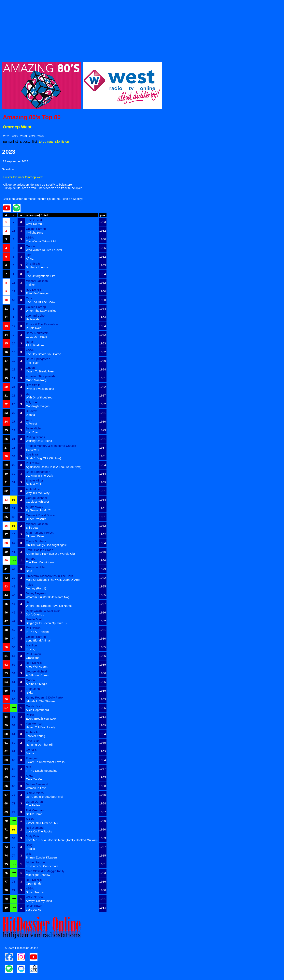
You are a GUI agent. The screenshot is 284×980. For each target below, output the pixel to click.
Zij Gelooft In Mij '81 (39, 510)
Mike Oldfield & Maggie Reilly (45, 871)
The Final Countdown (40, 562)
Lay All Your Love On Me (42, 823)
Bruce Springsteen (38, 359)
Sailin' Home (34, 814)
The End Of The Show (40, 302)
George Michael (36, 498)
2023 (24, 136)
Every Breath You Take (41, 719)
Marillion (31, 645)
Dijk (28, 854)
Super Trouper (35, 892)
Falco (29, 585)
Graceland (33, 658)
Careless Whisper (37, 502)
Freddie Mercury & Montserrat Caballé (51, 446)
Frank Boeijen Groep (39, 550)
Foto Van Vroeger (37, 293)
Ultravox (31, 411)
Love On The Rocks (39, 831)
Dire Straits (33, 263)
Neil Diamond (35, 828)
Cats (29, 298)
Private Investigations (40, 389)
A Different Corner (38, 675)
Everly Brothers (36, 541)
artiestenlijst (28, 141)
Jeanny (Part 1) (36, 588)
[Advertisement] (121, 30)
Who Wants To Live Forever (44, 250)
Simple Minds (35, 480)
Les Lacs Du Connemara (42, 866)
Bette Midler (34, 428)
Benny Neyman (36, 593)
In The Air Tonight (37, 632)
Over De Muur (35, 224)
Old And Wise (35, 536)
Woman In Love (36, 788)
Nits (28, 767)
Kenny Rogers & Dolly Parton (45, 697)
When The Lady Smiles (41, 311)
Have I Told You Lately (40, 727)
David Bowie (34, 906)
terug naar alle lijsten (54, 141)
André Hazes (34, 506)
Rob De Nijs (34, 289)
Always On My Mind (39, 901)
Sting (29, 845)
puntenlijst (10, 141)
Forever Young (35, 736)
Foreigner (32, 758)
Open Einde (34, 883)
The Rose (32, 432)
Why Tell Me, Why (38, 493)
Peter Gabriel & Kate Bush (43, 611)
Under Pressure (36, 519)
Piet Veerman (35, 810)
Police (30, 715)
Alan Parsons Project (40, 533)
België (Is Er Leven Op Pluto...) (46, 623)
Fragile (30, 849)
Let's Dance (34, 909)
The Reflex (33, 805)
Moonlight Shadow (38, 875)
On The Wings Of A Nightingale (46, 545)
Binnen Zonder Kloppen (41, 857)
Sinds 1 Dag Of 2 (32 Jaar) (43, 458)
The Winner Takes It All (41, 241)
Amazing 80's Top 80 (32, 117)
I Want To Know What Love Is (45, 762)
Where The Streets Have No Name (49, 606)
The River (32, 363)
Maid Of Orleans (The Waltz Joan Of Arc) (53, 580)
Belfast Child (34, 484)
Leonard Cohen (36, 316)
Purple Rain (34, 328)
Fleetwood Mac (36, 567)
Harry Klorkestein (37, 333)
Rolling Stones (35, 437)
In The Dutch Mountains (42, 771)
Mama (30, 753)
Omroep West (17, 127)
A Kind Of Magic (36, 684)
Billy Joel (32, 402)
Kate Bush (33, 741)
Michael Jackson (37, 281)
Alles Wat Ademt (37, 666)
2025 (41, 136)
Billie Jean (33, 528)
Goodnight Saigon (38, 406)
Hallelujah (32, 319)
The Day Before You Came (43, 354)
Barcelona (33, 449)
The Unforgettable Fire (41, 276)
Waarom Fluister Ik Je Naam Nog (48, 597)
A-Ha (29, 776)
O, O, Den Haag (36, 337)
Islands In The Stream (40, 701)
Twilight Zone (35, 232)
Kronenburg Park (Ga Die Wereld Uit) (50, 554)
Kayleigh (32, 649)
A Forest (31, 423)
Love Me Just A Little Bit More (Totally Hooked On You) (62, 840)
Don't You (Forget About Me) (44, 797)
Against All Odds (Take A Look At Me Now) (54, 467)
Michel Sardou (35, 862)
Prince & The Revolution (42, 324)
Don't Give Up (35, 614)
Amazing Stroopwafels (41, 376)
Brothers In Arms (37, 267)
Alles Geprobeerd (37, 710)
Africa (30, 259)
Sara (29, 571)
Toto (29, 255)
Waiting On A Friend (39, 441)
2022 (15, 136)
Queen (30, 246)
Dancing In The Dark (39, 476)
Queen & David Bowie (40, 515)
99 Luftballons (35, 345)
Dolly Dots (33, 836)
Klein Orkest (34, 220)
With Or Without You (39, 397)
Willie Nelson (34, 897)
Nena (29, 342)
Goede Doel (34, 619)
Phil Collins (33, 463)
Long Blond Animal (38, 640)
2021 (6, 136)
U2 (28, 272)
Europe (31, 559)
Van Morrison (35, 723)
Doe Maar (32, 454)
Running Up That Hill (39, 745)
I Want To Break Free (40, 371)
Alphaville (32, 732)
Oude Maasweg (36, 380)
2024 (32, 136)
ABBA (30, 237)
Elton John (33, 689)
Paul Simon (33, 654)
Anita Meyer (34, 489)
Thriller (30, 285)
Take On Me (34, 779)
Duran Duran (34, 802)
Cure (29, 420)
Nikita (30, 692)
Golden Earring (36, 229)
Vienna (30, 415)
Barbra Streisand (37, 784)
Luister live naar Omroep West (23, 177)
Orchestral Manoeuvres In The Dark (49, 576)
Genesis (31, 749)
